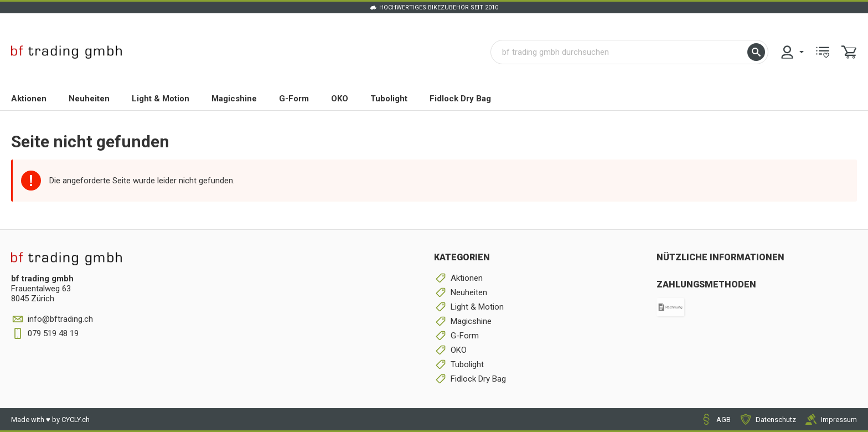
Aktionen (29, 99)
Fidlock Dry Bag (460, 99)
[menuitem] (792, 52)
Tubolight (389, 99)
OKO (340, 99)
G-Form (294, 99)
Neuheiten (89, 99)
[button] (756, 52)
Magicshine (234, 99)
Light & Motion (161, 99)
